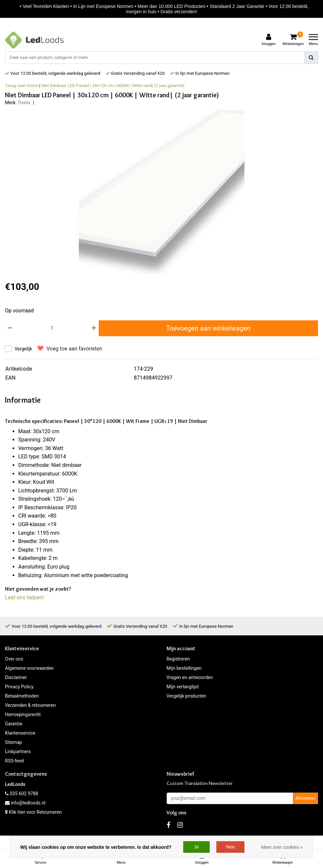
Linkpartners (18, 752)
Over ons (14, 659)
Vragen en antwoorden (190, 677)
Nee (231, 847)
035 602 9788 (22, 794)
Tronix (24, 103)
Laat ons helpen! (24, 597)
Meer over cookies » (282, 847)
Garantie (14, 724)
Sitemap (13, 742)
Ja (196, 847)
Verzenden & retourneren (30, 705)
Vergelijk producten (187, 696)
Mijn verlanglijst (183, 687)
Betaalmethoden (22, 696)
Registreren (178, 659)
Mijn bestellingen (184, 668)
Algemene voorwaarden (29, 668)
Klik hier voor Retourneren (35, 812)
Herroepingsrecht (23, 714)
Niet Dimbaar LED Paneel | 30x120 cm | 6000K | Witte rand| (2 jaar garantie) (113, 86)
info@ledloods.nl (25, 803)
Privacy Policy (19, 687)
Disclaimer (16, 677)
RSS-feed (14, 761)
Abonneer (305, 798)
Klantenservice (20, 733)
